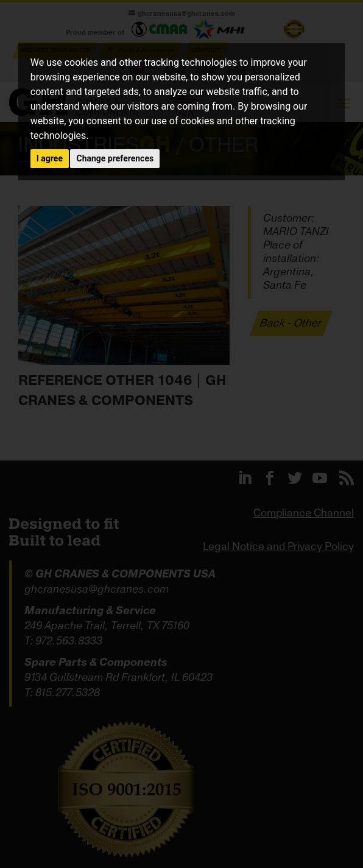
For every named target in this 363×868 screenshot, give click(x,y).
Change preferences (115, 158)
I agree (50, 158)
